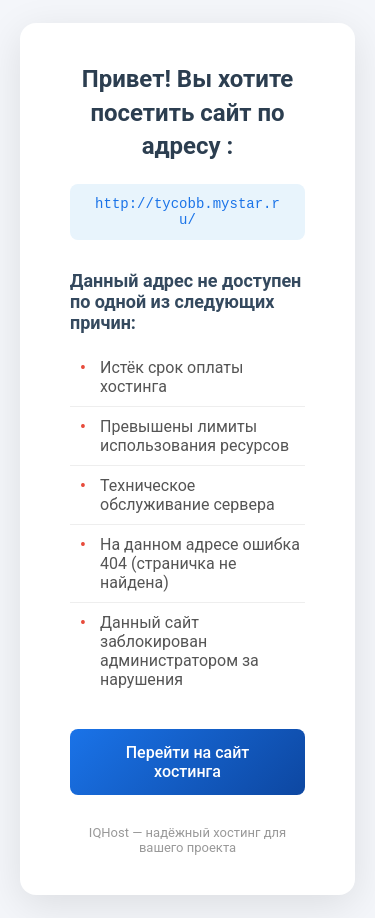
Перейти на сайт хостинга (188, 765)
